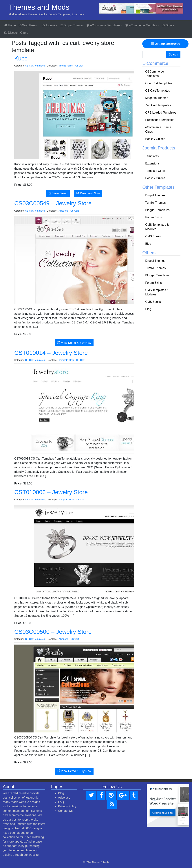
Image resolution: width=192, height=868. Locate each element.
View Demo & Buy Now (74, 343)
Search (173, 54)
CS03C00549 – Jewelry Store (53, 203)
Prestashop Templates (160, 120)
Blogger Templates (157, 210)
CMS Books (153, 236)
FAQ (61, 802)
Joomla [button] (48, 25)
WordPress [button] (28, 25)
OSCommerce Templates (154, 74)
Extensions (152, 163)
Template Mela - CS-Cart (72, 360)
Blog (148, 244)
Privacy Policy (67, 806)
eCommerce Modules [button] (141, 25)
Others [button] (168, 25)
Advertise (64, 798)
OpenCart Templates (159, 83)
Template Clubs (155, 171)
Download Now (88, 193)
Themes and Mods (39, 7)
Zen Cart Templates (158, 105)
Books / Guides (155, 139)
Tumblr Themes (155, 203)
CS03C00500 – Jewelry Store (53, 632)
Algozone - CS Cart (69, 211)
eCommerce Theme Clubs (158, 129)
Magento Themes (157, 98)
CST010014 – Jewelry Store (51, 353)
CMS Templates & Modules (157, 227)
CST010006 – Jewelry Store (51, 492)
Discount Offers (16, 33)
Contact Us (65, 811)
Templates (152, 156)
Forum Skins (153, 217)
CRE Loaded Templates (161, 113)
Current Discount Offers (166, 44)
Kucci (21, 58)
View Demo (58, 193)
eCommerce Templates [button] (103, 25)
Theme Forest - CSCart (71, 66)
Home (10, 25)
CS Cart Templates (35, 66)
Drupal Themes (72, 25)
